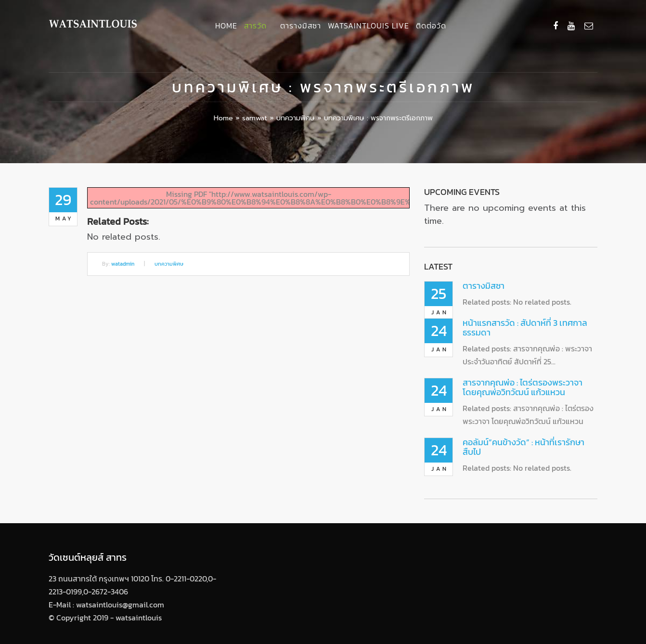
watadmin (123, 264)
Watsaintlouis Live (368, 26)
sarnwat (255, 118)
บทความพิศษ (296, 118)
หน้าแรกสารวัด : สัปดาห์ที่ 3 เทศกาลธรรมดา (525, 328)
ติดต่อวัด (431, 26)
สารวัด (255, 26)
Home (226, 26)
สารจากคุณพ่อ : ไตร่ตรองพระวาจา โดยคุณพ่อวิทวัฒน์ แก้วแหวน (523, 387)
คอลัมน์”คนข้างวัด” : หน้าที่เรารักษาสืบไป (523, 447)
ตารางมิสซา (301, 26)
